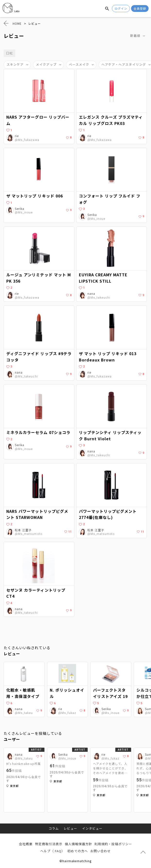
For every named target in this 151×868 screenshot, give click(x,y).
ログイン (121, 8)
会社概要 (26, 844)
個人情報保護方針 (78, 844)
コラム (54, 828)
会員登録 (140, 8)
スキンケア (15, 64)
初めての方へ (77, 851)
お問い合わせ (101, 851)
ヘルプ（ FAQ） (53, 851)
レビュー (70, 828)
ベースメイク (79, 64)
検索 (107, 8)
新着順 (135, 36)
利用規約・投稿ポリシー (113, 844)
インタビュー (92, 828)
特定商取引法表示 (49, 844)
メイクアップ (46, 64)
